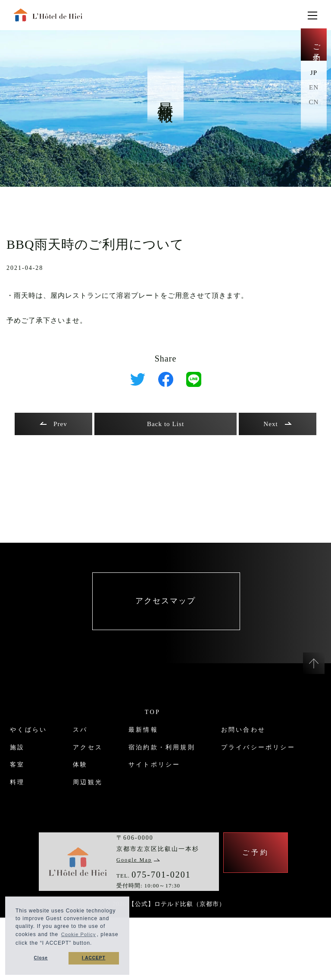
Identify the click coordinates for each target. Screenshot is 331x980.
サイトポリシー (159, 786)
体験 (78, 786)
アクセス (86, 768)
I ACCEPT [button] (94, 958)
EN (314, 91)
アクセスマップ (165, 612)
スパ (78, 750)
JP (314, 77)
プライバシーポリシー (43, 838)
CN (314, 106)
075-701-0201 (161, 934)
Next (277, 424)
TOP (153, 733)
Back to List (165, 424)
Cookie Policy (80, 934)
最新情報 (147, 750)
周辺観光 (86, 803)
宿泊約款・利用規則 (168, 768)
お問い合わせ (26, 821)
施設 (9, 768)
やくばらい (22, 750)
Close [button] (41, 958)
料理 (9, 803)
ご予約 (314, 48)
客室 (9, 786)
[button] (114, 943)
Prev (53, 424)
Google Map (140, 919)
